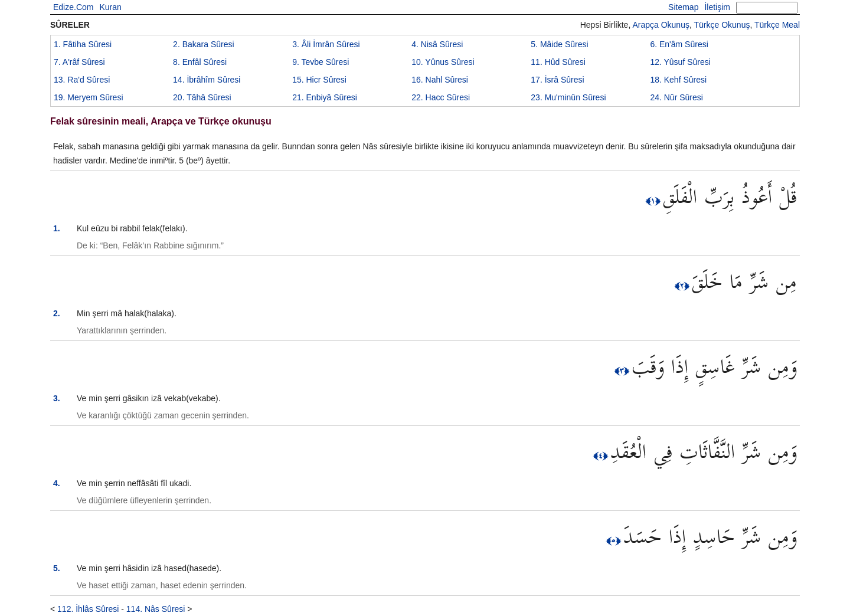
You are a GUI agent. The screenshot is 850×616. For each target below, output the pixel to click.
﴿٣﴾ (623, 371)
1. (57, 228)
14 (207, 80)
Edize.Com (73, 7)
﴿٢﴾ (683, 286)
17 (557, 80)
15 (319, 80)
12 (680, 62)
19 (89, 97)
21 (325, 97)
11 (558, 62)
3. (57, 398)
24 (676, 97)
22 (441, 97)
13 (82, 80)
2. (57, 313)
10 (443, 62)
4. (57, 483)
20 (202, 97)
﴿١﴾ (654, 201)
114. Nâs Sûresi (156, 609)
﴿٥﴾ (615, 540)
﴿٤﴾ (602, 456)
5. (57, 568)
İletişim (717, 7)
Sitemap (683, 7)
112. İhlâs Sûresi (88, 609)
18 (678, 80)
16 (440, 80)
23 (568, 97)
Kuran (110, 7)
